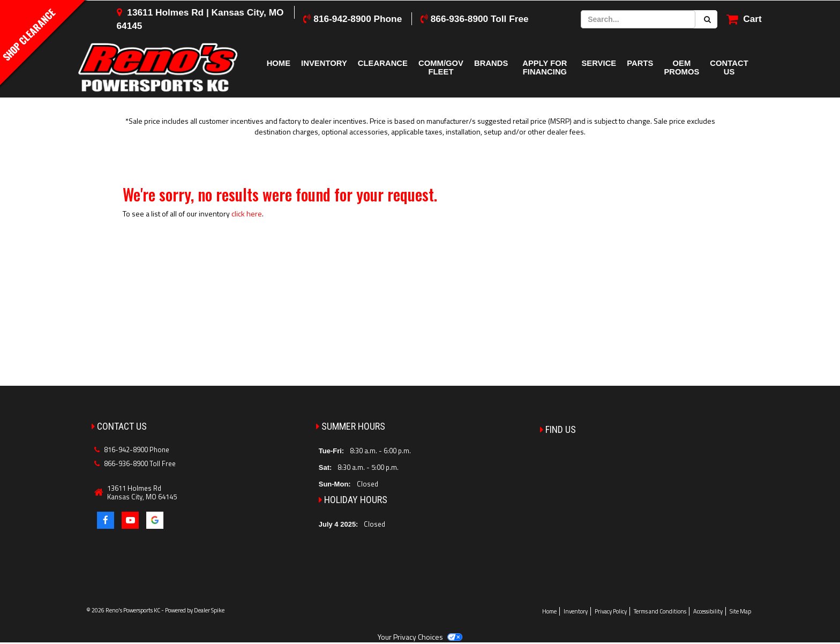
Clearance (383, 63)
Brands (491, 63)
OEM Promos (681, 68)
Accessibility (708, 611)
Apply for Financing (545, 68)
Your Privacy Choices (420, 637)
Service (599, 63)
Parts (640, 63)
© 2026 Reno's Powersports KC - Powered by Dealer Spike (155, 610)
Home (279, 63)
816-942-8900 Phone (358, 19)
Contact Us (729, 68)
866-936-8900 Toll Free (480, 19)
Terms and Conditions (660, 611)
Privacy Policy (611, 611)
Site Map (740, 611)
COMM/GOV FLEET (441, 68)
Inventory (324, 63)
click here (247, 214)
